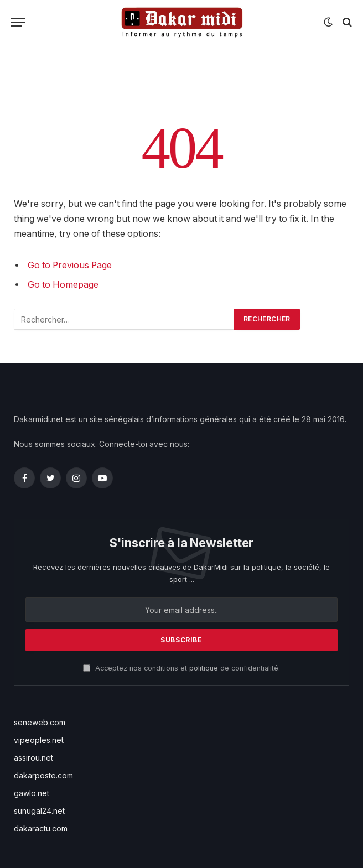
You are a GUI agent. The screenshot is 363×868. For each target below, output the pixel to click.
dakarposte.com (43, 775)
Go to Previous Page (70, 265)
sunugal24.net (39, 811)
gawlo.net (32, 793)
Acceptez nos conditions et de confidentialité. (181, 668)
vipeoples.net (39, 740)
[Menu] (18, 22)
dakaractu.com (41, 828)
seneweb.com (40, 722)
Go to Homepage (63, 285)
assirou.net (33, 758)
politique (204, 668)
